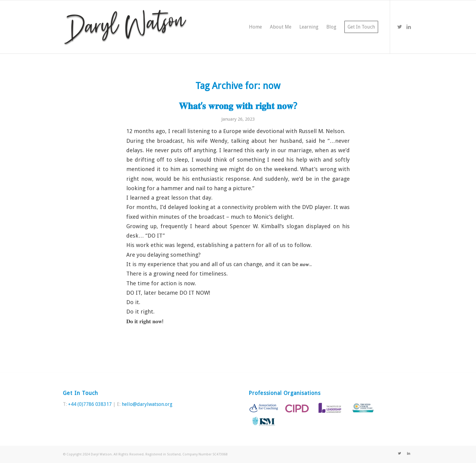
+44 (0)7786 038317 (90, 404)
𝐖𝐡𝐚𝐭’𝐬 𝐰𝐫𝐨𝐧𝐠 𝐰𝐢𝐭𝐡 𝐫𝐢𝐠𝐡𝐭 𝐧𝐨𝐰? (238, 106)
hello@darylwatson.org (147, 404)
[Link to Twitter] (399, 27)
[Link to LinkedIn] (409, 27)
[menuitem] (255, 27)
